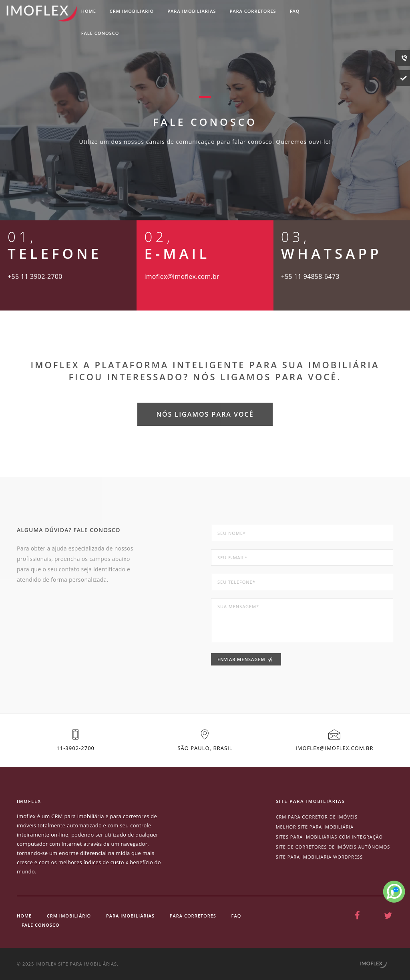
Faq (295, 11)
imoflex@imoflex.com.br (334, 748)
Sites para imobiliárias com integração (329, 837)
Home (89, 11)
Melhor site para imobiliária (315, 827)
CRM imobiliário (132, 11)
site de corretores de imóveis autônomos (333, 847)
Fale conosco (100, 33)
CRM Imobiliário (69, 916)
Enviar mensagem (245, 659)
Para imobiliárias (192, 11)
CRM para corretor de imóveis (317, 817)
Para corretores (253, 11)
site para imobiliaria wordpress (320, 857)
